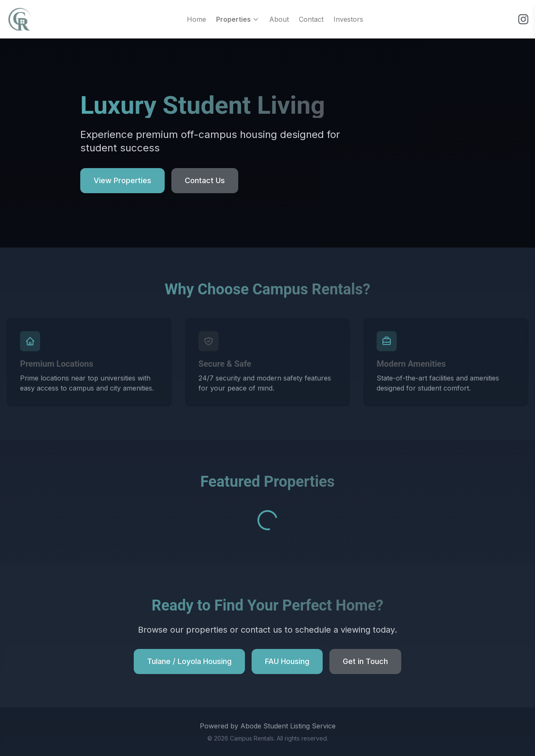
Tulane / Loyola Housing (189, 661)
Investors (348, 19)
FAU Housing (287, 661)
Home (196, 19)
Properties (238, 19)
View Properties (122, 180)
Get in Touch (365, 661)
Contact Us (205, 180)
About (279, 19)
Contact (311, 19)
